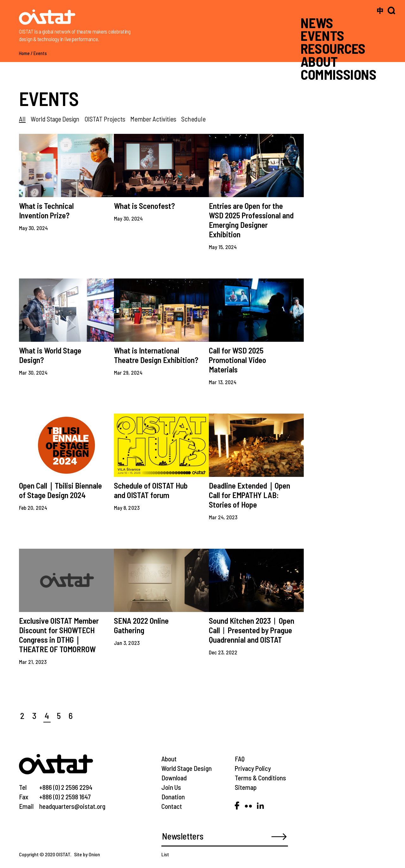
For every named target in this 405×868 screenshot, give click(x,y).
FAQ (240, 759)
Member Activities (153, 119)
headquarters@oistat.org (72, 806)
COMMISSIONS (339, 74)
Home (24, 53)
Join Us (171, 787)
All (22, 119)
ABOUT (319, 61)
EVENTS (322, 35)
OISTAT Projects (105, 119)
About (169, 759)
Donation (173, 797)
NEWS (317, 22)
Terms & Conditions (260, 778)
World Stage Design (55, 119)
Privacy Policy (253, 768)
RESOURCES (333, 48)
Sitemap (246, 787)
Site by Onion (87, 854)
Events (40, 53)
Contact (172, 806)
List (165, 854)
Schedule (193, 119)
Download (174, 778)
